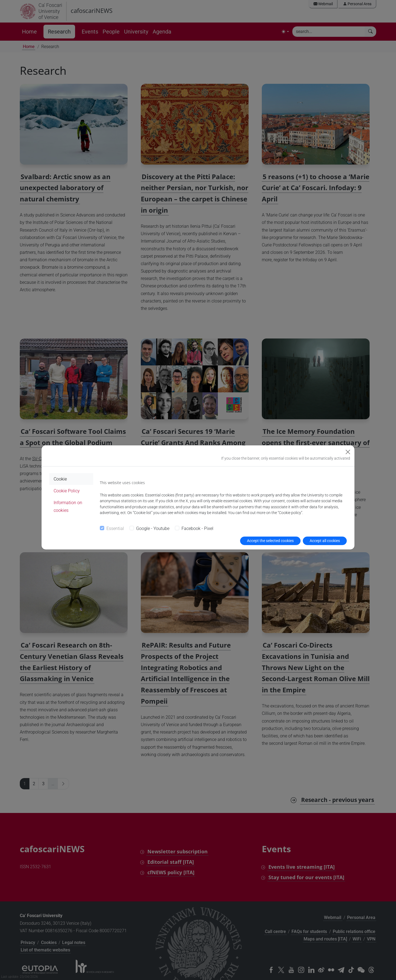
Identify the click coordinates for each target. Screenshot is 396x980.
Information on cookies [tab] (68, 506)
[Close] (348, 452)
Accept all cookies (325, 541)
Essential (115, 528)
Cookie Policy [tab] (67, 491)
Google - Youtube (153, 528)
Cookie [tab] (60, 479)
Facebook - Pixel (197, 528)
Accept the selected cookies (270, 541)
